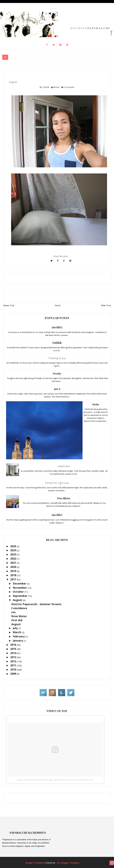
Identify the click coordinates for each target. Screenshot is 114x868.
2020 (14, 567)
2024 (14, 550)
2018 (14, 575)
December (20, 583)
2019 (14, 571)
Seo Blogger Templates (68, 863)
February (19, 636)
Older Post (106, 305)
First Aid (17, 620)
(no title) (57, 327)
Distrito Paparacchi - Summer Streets (36, 604)
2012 (14, 661)
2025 (14, 546)
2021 (14, 563)
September (20, 596)
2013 (14, 657)
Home (58, 305)
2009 (14, 674)
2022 (14, 559)
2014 (14, 653)
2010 (14, 669)
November (20, 588)
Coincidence (19, 608)
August (18, 600)
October (19, 592)
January (18, 640)
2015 (14, 649)
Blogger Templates (35, 863)
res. (14, 612)
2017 (14, 579)
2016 (14, 645)
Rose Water (19, 616)
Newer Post (9, 305)
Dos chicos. (64, 498)
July (16, 628)
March (17, 632)
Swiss (96, 404)
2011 (14, 665)
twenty (57, 373)
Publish (57, 343)
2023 (14, 554)
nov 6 (57, 389)
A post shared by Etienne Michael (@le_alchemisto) (41, 780)
